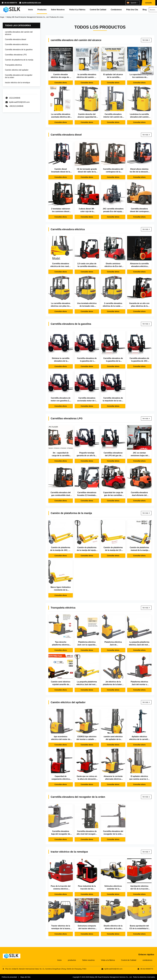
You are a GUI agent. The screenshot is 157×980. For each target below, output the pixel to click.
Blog (145, 10)
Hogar (2, 17)
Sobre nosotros (58, 10)
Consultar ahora (61, 83)
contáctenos (116, 10)
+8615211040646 (16, 106)
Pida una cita (132, 10)
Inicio (31, 10)
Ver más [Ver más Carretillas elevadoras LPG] (146, 418)
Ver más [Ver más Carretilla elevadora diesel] (146, 135)
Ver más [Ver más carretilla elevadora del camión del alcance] (146, 40)
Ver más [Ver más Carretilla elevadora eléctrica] (146, 229)
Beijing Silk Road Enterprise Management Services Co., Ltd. (111, 977)
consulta (148, 3)
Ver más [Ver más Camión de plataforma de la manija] (146, 513)
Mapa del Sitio (26, 977)
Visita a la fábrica (77, 10)
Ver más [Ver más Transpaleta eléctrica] (146, 608)
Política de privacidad (9, 977)
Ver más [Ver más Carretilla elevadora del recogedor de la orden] (146, 797)
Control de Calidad (98, 10)
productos (42, 10)
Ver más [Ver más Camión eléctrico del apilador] (146, 702)
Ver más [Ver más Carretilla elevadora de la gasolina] (146, 324)
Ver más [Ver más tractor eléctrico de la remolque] (146, 852)
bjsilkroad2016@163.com (32, 3)
